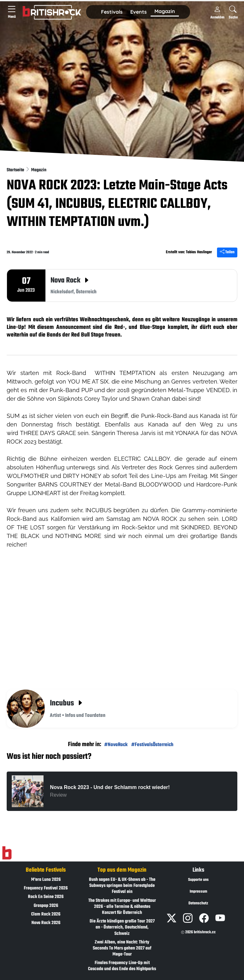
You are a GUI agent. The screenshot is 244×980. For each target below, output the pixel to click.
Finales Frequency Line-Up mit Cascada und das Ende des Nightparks (122, 966)
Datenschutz (198, 903)
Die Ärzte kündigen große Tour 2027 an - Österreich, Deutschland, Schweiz (122, 927)
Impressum (198, 892)
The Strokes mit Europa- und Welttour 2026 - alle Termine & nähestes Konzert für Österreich (122, 907)
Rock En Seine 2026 (46, 897)
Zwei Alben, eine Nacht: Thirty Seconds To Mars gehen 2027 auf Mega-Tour (122, 948)
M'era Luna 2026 (46, 880)
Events (139, 12)
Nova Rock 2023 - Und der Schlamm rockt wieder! (110, 787)
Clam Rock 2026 (46, 914)
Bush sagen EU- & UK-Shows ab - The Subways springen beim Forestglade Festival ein (122, 886)
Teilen (227, 252)
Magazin (39, 170)
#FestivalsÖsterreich (152, 745)
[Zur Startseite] (7, 853)
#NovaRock (116, 745)
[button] (112, 12)
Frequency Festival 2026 (46, 888)
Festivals (112, 12)
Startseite (16, 170)
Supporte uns (198, 880)
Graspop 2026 (46, 906)
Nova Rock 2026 (46, 923)
